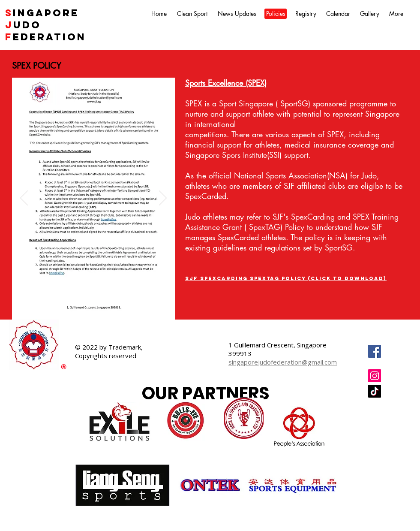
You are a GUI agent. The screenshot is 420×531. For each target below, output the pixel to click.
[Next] (163, 199)
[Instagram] (375, 376)
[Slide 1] (88, 306)
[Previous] (24, 199)
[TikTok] (375, 391)
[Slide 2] (99, 306)
